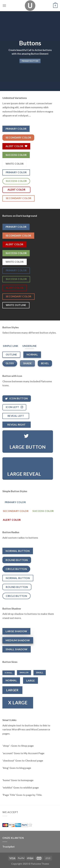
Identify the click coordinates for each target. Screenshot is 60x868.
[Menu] (4, 6)
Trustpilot (8, 847)
